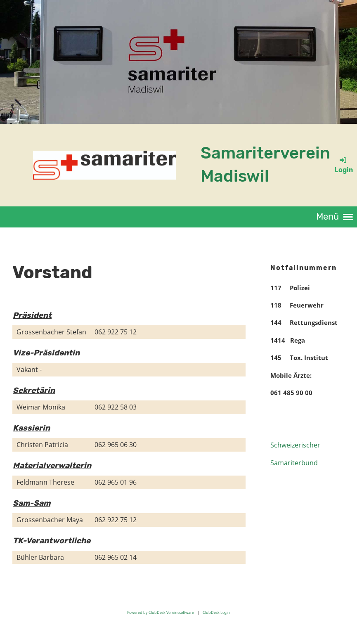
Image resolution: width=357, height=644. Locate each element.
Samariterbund (294, 463)
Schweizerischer (295, 445)
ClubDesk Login (216, 612)
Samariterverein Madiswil (265, 165)
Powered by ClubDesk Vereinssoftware (161, 612)
